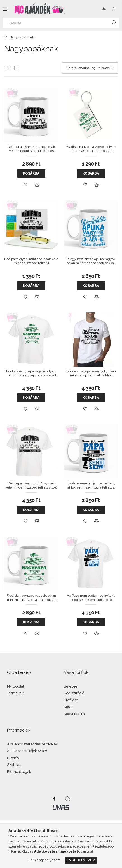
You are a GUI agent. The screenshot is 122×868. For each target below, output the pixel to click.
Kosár (68, 707)
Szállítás (14, 765)
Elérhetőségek (19, 772)
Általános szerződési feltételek (32, 744)
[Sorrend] (90, 68)
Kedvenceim (74, 714)
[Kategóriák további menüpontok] (5, 9)
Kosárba (31, 173)
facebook (54, 799)
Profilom (71, 700)
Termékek (15, 693)
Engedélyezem (81, 860)
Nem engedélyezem (44, 860)
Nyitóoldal (16, 686)
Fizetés (13, 758)
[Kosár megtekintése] (114, 9)
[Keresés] (61, 23)
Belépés (71, 686)
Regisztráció (74, 693)
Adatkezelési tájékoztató (27, 751)
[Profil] (104, 9)
